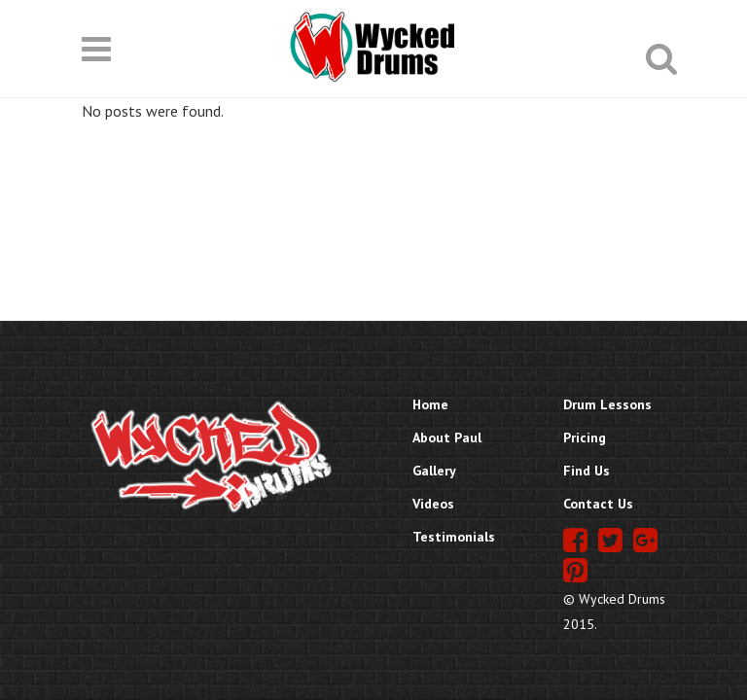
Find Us (587, 471)
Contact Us (598, 504)
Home (430, 404)
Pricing (585, 437)
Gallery (434, 471)
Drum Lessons (607, 404)
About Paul (447, 437)
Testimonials (454, 537)
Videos (433, 504)
